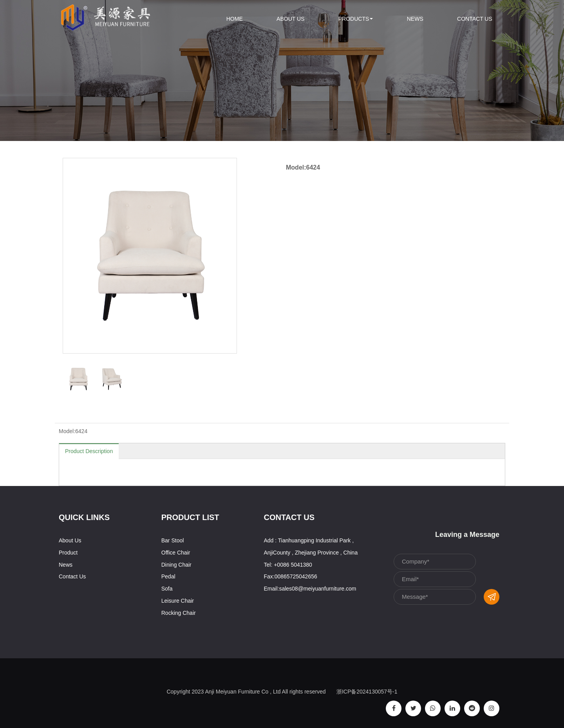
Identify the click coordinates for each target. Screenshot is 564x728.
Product (68, 553)
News (415, 19)
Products (356, 19)
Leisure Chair (178, 601)
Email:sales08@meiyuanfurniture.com (310, 589)
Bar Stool (173, 540)
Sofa (167, 589)
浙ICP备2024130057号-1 (367, 692)
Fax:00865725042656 (291, 576)
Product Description (89, 451)
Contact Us (475, 19)
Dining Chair (176, 565)
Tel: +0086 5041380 (288, 565)
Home (235, 19)
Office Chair (176, 553)
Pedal (168, 576)
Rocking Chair (179, 613)
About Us (290, 19)
